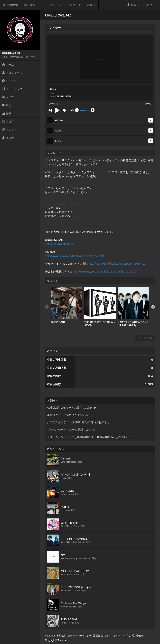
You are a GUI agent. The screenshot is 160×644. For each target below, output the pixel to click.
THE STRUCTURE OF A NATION (100, 307)
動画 (7, 105)
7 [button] (115, 330)
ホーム (8, 65)
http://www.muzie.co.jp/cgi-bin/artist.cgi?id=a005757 (105, 272)
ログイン (151, 5)
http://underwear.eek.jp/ (59, 244)
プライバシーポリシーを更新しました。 (72, 430)
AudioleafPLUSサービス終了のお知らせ (72, 408)
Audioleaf (10, 5)
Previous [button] (47, 307)
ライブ (8, 97)
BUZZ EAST (67, 305)
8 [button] (121, 330)
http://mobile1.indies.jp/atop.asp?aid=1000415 (117, 264)
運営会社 (98, 636)
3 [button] (91, 330)
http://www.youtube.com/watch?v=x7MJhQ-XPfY (75, 256)
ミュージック (12, 89)
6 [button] (109, 330)
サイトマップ (120, 636)
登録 (133, 5)
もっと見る (145, 338)
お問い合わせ (136, 636)
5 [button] (103, 330)
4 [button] (97, 330)
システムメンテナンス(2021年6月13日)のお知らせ (78, 422)
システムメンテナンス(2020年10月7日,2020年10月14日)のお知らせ (89, 437)
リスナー (9, 138)
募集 (91, 5)
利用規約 (61, 636)
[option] (67, 306)
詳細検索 (31, 5)
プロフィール (12, 73)
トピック (9, 81)
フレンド (9, 130)
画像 (7, 113)
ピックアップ (52, 5)
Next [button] (153, 307)
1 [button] (79, 330)
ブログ (8, 122)
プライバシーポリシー (80, 636)
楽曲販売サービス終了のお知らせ (68, 415)
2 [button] (85, 330)
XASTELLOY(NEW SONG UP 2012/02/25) (133, 307)
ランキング (74, 5)
